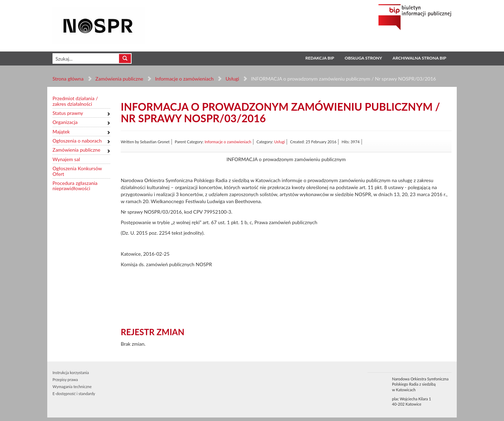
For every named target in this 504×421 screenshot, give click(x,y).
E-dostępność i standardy (74, 394)
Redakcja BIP (320, 58)
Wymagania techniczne (72, 387)
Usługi (232, 79)
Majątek (61, 132)
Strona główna (68, 79)
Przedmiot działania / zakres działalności (75, 101)
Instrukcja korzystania (71, 372)
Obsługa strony (363, 58)
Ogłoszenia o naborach (77, 141)
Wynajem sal (66, 159)
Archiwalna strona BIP (419, 58)
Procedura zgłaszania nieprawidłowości (75, 186)
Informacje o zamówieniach (184, 79)
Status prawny (68, 113)
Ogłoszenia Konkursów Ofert (77, 171)
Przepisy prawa (65, 379)
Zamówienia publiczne (120, 79)
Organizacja (65, 122)
